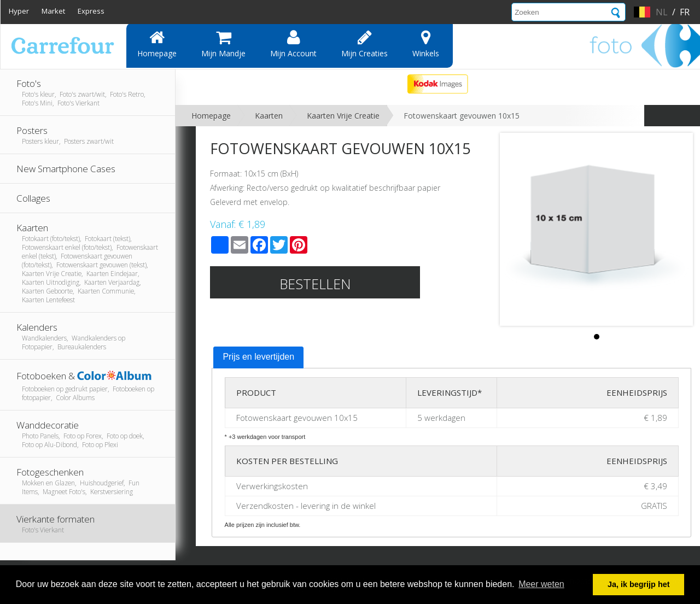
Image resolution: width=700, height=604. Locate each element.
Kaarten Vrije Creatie (343, 116)
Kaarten (269, 116)
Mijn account (293, 44)
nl (662, 12)
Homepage (157, 44)
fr (685, 12)
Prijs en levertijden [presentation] (258, 357)
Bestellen (315, 284)
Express (91, 11)
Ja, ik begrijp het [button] (639, 584)
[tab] (258, 357)
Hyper (19, 11)
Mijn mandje (223, 44)
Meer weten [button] (541, 584)
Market (53, 11)
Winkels (426, 44)
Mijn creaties (364, 44)
